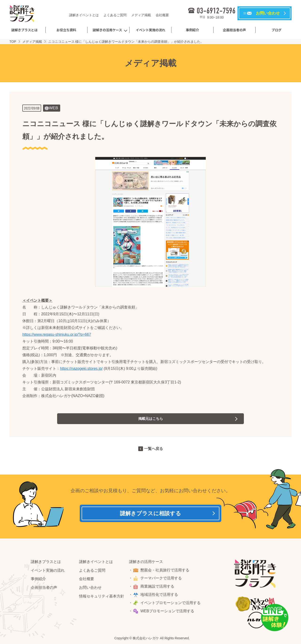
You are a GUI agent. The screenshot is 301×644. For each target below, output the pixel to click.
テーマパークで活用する (162, 580)
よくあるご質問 (115, 15)
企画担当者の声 (234, 30)
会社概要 (162, 15)
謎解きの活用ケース (107, 30)
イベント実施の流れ (150, 30)
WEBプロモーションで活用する (168, 612)
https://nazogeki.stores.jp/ (81, 369)
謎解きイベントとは (84, 15)
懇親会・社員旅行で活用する (166, 572)
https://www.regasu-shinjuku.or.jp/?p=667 (57, 334)
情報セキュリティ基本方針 (102, 598)
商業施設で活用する (158, 588)
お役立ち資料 (66, 30)
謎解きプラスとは (24, 30)
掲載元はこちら (150, 419)
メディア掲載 (141, 15)
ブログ (277, 30)
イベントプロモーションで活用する (171, 604)
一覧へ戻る (154, 449)
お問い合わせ (90, 589)
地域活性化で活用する (160, 596)
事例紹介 (192, 30)
